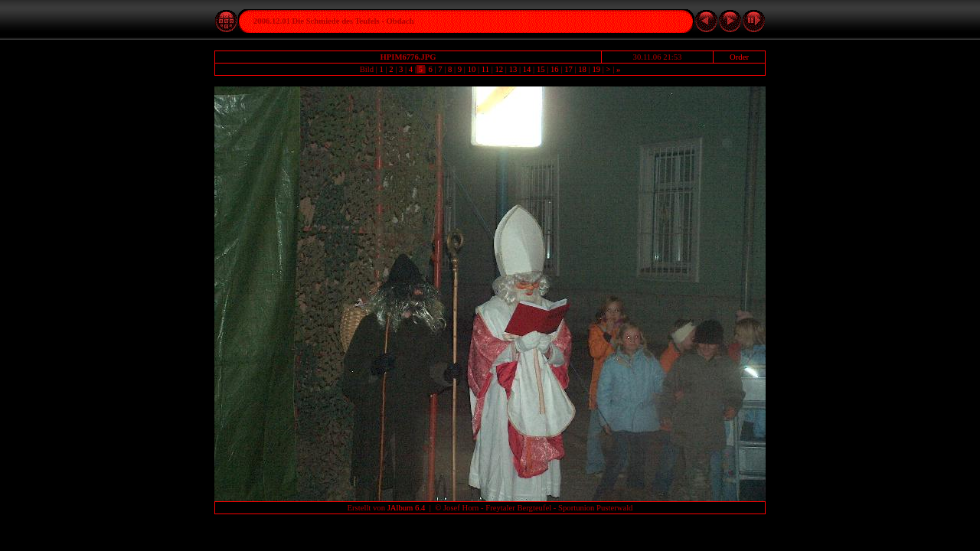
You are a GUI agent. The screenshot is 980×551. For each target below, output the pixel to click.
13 (513, 69)
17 (568, 69)
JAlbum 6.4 (407, 508)
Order (739, 57)
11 (485, 69)
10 (472, 69)
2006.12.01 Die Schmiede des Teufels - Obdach (334, 21)
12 (499, 69)
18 (583, 69)
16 (554, 69)
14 (527, 69)
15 (541, 69)
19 (596, 69)
